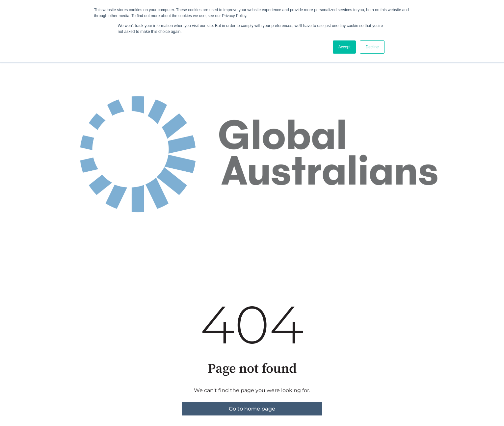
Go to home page (252, 409)
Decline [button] (372, 47)
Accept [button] (345, 47)
